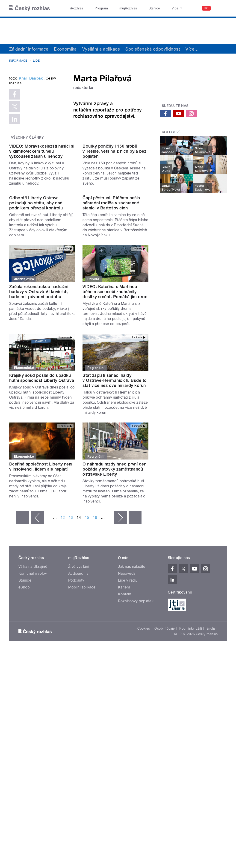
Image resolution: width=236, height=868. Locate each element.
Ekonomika (65, 49)
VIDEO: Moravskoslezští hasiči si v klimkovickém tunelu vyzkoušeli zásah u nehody (42, 244)
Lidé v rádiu (128, 710)
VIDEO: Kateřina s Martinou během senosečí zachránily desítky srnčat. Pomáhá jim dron (115, 421)
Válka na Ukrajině (33, 696)
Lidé (36, 61)
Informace (18, 61)
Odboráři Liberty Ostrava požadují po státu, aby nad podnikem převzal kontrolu (36, 333)
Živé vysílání (79, 696)
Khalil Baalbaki (31, 134)
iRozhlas (74, 8)
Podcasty (76, 710)
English (212, 758)
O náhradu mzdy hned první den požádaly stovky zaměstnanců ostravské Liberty (114, 598)
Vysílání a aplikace (101, 49)
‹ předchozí (37, 647)
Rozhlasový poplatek (136, 730)
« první (23, 647)
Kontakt (125, 724)
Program (94, 8)
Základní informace (29, 49)
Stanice (138, 8)
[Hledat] (221, 8)
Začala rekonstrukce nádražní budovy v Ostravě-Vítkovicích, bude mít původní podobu (39, 421)
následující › (120, 647)
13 (71, 647)
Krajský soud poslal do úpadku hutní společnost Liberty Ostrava (42, 507)
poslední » (135, 647)
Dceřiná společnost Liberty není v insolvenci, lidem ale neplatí (41, 596)
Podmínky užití (191, 758)
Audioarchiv (78, 703)
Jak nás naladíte (132, 696)
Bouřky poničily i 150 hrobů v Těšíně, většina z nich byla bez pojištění (114, 244)
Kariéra (124, 717)
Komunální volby (33, 703)
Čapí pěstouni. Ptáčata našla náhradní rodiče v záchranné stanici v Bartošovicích (111, 333)
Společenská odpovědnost (153, 49)
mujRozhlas (117, 8)
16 (95, 647)
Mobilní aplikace (82, 717)
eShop (24, 717)
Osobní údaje (165, 758)
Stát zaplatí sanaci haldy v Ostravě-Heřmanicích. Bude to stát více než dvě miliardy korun (115, 510)
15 (87, 647)
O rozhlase (159, 8)
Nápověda (127, 703)
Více (192, 49)
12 (63, 647)
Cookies (144, 758)
